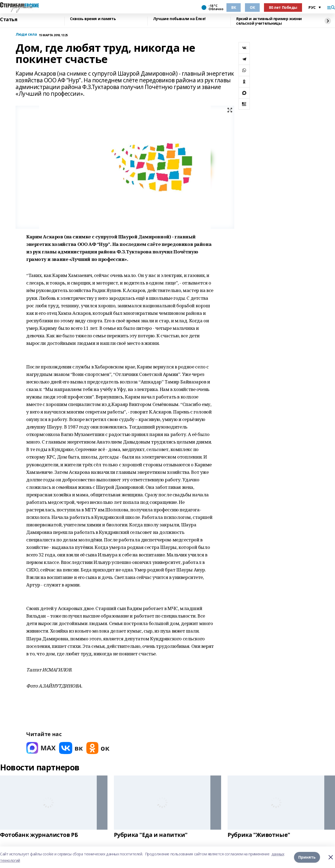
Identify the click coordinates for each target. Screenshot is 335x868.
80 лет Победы (283, 7)
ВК (234, 7)
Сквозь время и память (93, 19)
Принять (307, 857)
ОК (252, 7)
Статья (9, 20)
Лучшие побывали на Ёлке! (179, 19)
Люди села (26, 34)
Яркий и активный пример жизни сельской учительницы (269, 21)
